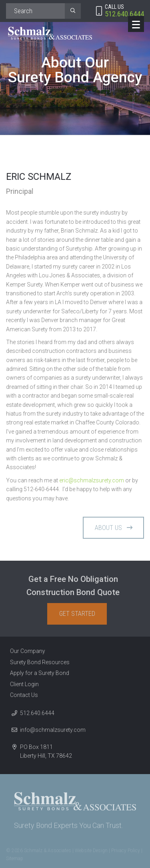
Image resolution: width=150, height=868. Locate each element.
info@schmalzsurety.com (53, 732)
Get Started (80, 614)
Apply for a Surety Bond (37, 673)
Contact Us (22, 695)
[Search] (35, 11)
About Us (114, 530)
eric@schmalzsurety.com (92, 480)
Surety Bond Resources (37, 662)
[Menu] (136, 24)
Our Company (25, 651)
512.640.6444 (37, 715)
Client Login (22, 684)
